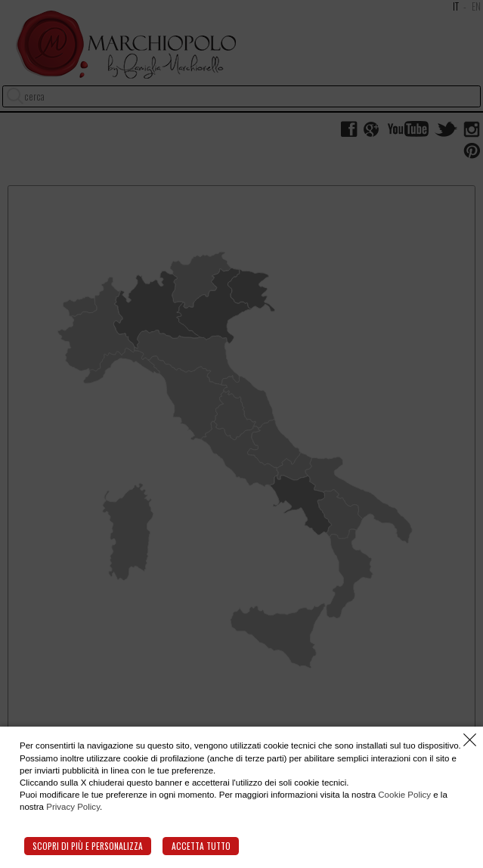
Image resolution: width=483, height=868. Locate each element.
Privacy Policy (73, 807)
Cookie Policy (404, 795)
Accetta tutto (201, 846)
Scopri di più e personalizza (88, 846)
